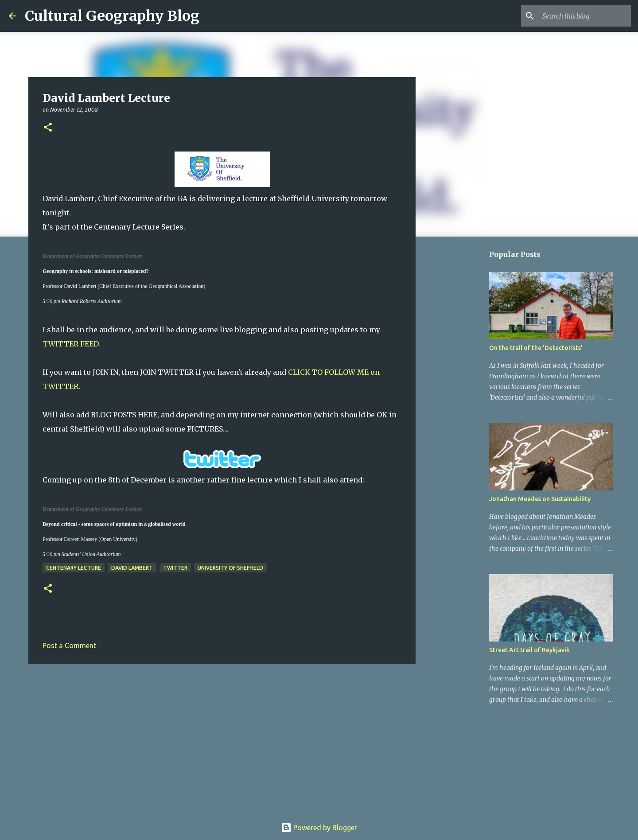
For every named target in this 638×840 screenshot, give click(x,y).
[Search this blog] (584, 16)
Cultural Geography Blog (112, 16)
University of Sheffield (230, 568)
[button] (48, 128)
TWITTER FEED (70, 344)
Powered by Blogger (319, 828)
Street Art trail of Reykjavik (529, 650)
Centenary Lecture (74, 568)
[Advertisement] (222, 739)
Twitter (175, 568)
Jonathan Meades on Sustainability (540, 499)
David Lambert (132, 568)
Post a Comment (69, 646)
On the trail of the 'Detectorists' (536, 348)
